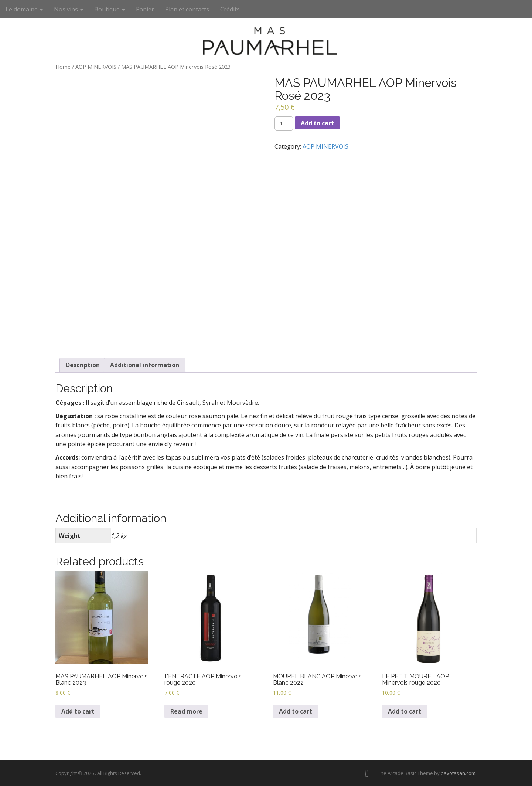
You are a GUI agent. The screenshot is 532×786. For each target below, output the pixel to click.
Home (63, 67)
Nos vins (69, 9)
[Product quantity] (284, 123)
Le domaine (24, 9)
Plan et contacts (187, 9)
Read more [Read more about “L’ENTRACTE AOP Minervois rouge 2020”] (186, 711)
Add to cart (317, 123)
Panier (145, 9)
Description (83, 365)
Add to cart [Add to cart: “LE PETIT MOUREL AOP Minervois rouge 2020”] (405, 711)
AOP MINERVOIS (96, 67)
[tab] (83, 365)
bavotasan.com (458, 773)
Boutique (110, 9)
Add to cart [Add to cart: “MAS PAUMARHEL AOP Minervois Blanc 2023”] (78, 711)
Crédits (230, 9)
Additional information (145, 365)
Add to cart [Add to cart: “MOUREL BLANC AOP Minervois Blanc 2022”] (296, 711)
